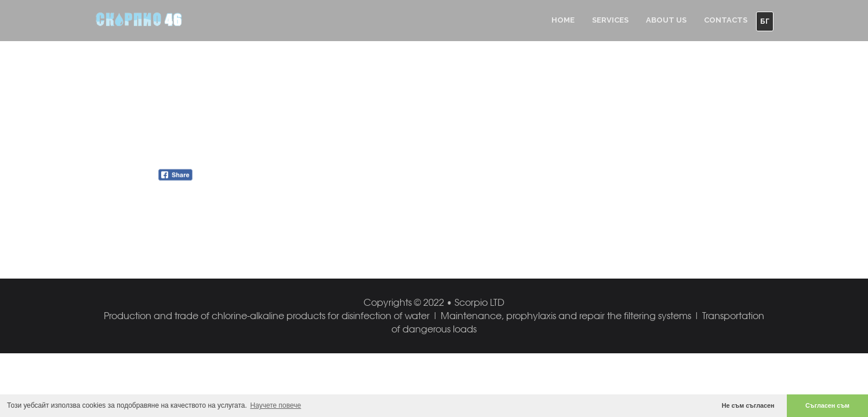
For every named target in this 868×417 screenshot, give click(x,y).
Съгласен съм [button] (827, 405)
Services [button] (610, 20)
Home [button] (563, 20)
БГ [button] (765, 21)
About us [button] (666, 20)
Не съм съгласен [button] (748, 405)
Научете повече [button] (276, 405)
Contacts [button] (726, 20)
